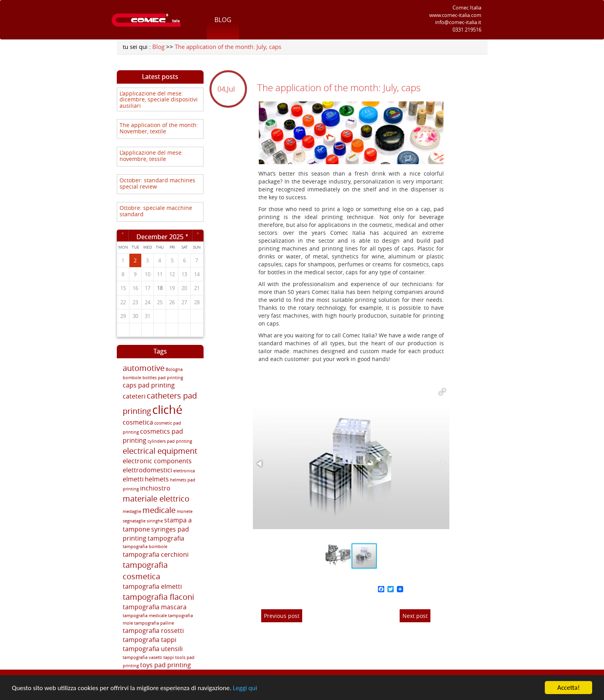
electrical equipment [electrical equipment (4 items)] (160, 451)
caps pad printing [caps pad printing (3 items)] (149, 385)
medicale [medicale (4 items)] (159, 510)
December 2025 (160, 236)
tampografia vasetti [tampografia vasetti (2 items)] (142, 657)
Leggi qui (245, 688)
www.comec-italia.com (455, 15)
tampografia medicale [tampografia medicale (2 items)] (145, 616)
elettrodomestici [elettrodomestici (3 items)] (147, 470)
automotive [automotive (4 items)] (144, 368)
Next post (415, 616)
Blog (223, 20)
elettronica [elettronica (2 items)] (184, 471)
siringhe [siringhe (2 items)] (155, 521)
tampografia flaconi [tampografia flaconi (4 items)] (158, 597)
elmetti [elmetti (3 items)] (133, 479)
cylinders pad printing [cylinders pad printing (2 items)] (170, 441)
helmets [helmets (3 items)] (157, 479)
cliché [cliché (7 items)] (167, 410)
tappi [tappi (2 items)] (169, 657)
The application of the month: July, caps (228, 47)
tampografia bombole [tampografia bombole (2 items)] (145, 547)
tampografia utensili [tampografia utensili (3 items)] (153, 649)
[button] (442, 392)
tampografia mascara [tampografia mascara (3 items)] (155, 607)
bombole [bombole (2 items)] (132, 378)
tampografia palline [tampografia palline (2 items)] (154, 623)
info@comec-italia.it (458, 22)
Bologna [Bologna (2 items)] (174, 369)
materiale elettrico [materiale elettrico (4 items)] (156, 499)
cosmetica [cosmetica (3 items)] (138, 422)
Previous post (282, 616)
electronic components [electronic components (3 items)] (157, 461)
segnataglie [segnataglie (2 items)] (134, 521)
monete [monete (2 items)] (185, 511)
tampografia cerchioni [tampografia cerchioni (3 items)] (156, 554)
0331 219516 (467, 30)
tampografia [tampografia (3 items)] (166, 538)
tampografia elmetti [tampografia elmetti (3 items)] (152, 586)
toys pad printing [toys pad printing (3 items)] (165, 665)
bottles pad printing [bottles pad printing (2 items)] (163, 378)
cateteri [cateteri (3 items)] (134, 396)
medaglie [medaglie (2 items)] (132, 511)
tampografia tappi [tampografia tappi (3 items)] (150, 640)
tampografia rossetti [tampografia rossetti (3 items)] (153, 631)
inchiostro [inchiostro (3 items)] (155, 488)
